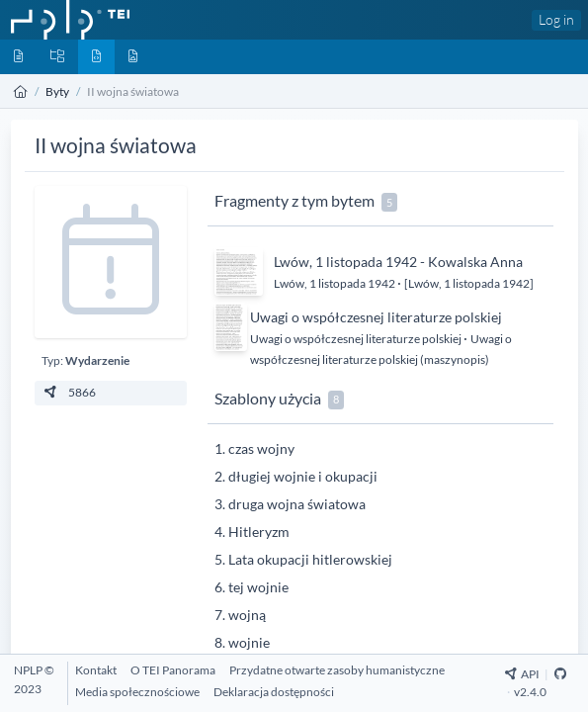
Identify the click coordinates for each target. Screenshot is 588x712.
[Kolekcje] (57, 57)
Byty (57, 91)
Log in (556, 19)
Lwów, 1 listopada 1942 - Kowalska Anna (398, 262)
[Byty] (96, 57)
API (522, 674)
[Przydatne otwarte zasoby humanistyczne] (337, 670)
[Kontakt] (96, 670)
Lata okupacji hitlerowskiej (310, 559)
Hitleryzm (259, 532)
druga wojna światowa (297, 504)
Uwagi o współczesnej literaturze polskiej (376, 317)
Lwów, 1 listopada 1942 (336, 283)
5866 (69, 392)
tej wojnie (258, 587)
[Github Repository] (560, 674)
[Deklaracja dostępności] (274, 692)
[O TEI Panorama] (173, 670)
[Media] (133, 57)
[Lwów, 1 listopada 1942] (469, 283)
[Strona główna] (21, 91)
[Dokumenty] (18, 57)
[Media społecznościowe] (137, 692)
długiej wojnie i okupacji (303, 476)
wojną (247, 615)
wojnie (249, 642)
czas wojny (261, 448)
